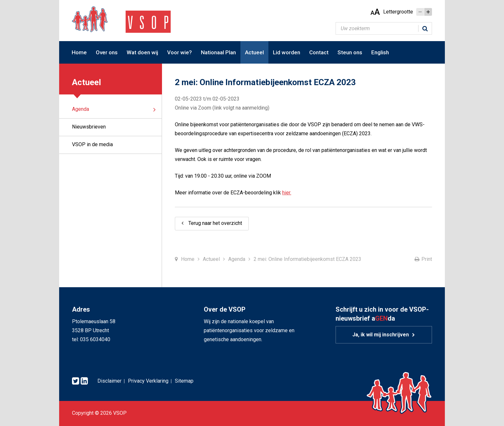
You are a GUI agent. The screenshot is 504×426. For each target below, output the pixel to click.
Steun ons (350, 52)
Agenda (81, 109)
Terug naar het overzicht (215, 223)
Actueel (254, 52)
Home (79, 52)
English (380, 52)
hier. (287, 193)
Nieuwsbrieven (89, 127)
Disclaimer (109, 381)
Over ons (107, 52)
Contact (319, 52)
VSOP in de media (92, 144)
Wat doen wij (142, 52)
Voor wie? (180, 52)
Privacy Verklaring (148, 381)
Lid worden (287, 52)
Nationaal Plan (218, 52)
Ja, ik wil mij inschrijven (381, 335)
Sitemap (184, 381)
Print (427, 259)
